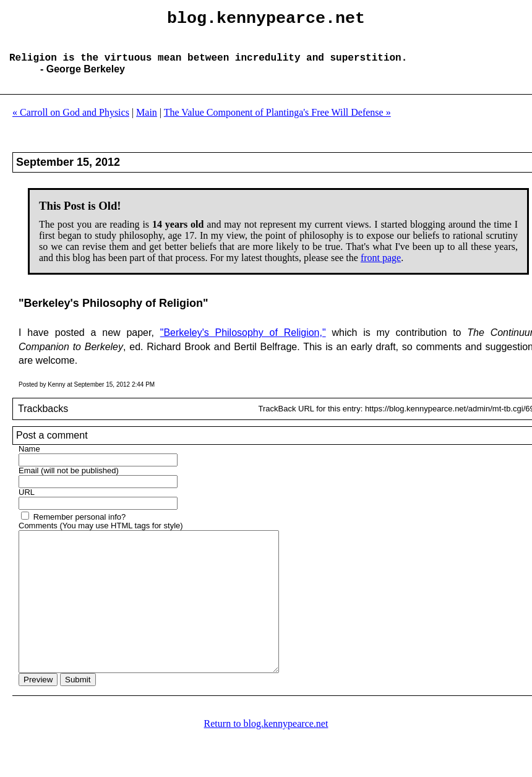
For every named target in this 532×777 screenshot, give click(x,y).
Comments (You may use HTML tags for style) (101, 535)
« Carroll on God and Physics (71, 122)
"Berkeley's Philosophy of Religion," (243, 342)
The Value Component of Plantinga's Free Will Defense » (277, 122)
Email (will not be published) (69, 480)
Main (147, 122)
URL (27, 502)
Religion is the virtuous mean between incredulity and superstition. (208, 67)
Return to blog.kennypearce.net (266, 761)
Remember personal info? (80, 527)
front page (381, 268)
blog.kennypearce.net (266, 20)
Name (29, 459)
